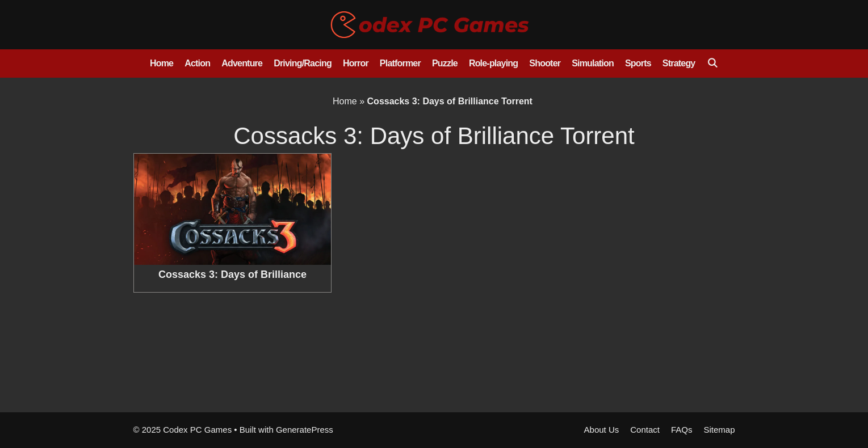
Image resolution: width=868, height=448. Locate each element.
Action (197, 63)
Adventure (242, 63)
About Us (602, 430)
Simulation (593, 63)
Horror (356, 63)
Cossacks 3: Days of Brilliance (232, 274)
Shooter (545, 63)
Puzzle (445, 63)
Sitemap (719, 430)
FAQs (682, 430)
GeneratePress (305, 430)
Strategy (679, 63)
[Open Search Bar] (712, 64)
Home (162, 63)
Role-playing (493, 63)
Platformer (400, 63)
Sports (638, 63)
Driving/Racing (303, 63)
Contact (645, 430)
